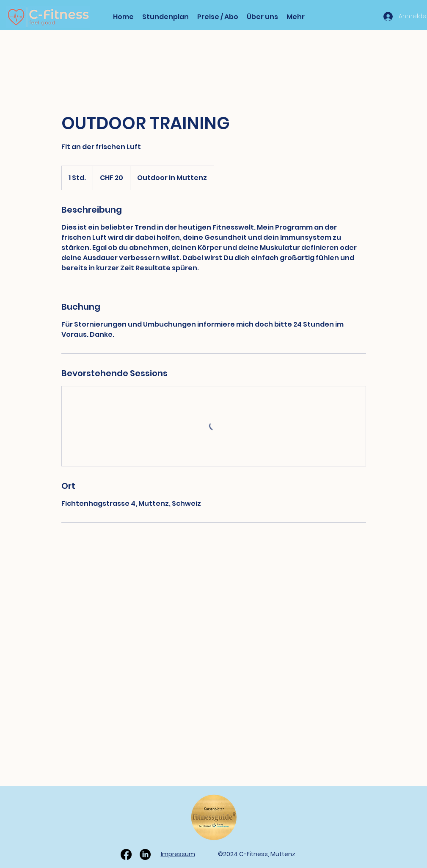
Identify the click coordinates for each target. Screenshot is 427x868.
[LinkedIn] (145, 854)
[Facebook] (126, 854)
